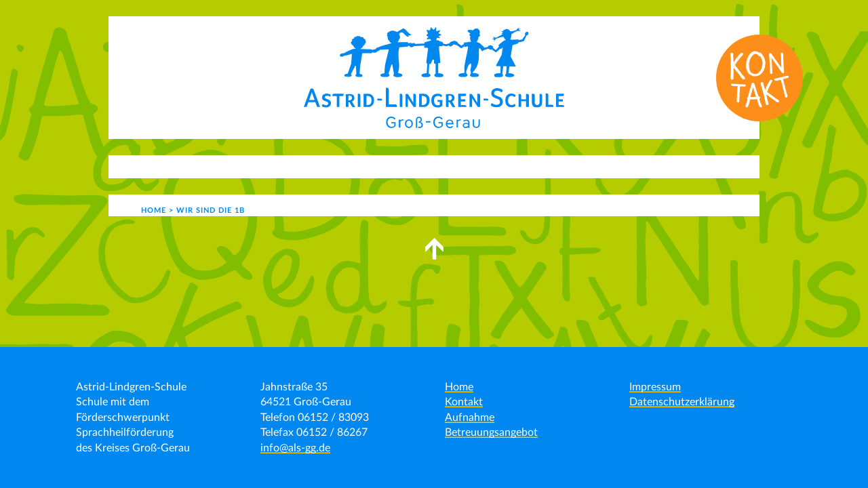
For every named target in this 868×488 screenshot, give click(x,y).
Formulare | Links (675, 166)
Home (459, 387)
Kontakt (587, 166)
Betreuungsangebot (491, 432)
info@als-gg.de (295, 448)
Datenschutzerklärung (682, 402)
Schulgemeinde (491, 166)
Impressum (655, 387)
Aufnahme (470, 418)
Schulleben (390, 166)
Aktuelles (190, 166)
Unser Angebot (288, 166)
